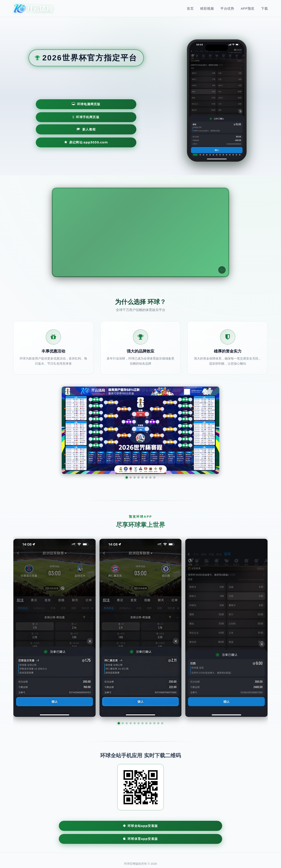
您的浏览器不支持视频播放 (140, 232)
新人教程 (54, 130)
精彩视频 (207, 8)
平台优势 (227, 8)
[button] (119, 723)
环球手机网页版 (110, 117)
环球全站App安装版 (113, 826)
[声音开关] (221, 269)
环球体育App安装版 (168, 826)
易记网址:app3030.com (107, 130)
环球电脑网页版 (63, 117)
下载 (264, 8)
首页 (190, 8)
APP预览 (248, 8)
